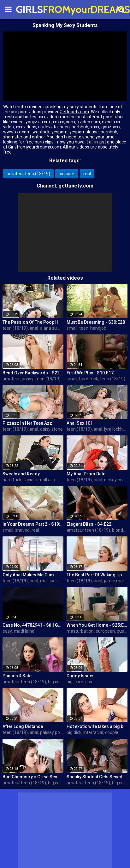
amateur (11, 379)
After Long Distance (23, 726)
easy (7, 631)
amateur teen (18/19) (28, 174)
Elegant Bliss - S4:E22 (89, 524)
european (105, 631)
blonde (119, 530)
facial (29, 480)
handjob (98, 328)
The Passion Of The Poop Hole (33, 322)
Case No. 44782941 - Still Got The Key (33, 625)
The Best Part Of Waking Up (94, 575)
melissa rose (53, 581)
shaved (22, 530)
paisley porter (54, 732)
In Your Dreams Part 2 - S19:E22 (33, 524)
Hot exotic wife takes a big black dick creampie (97, 726)
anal (34, 328)
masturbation (80, 631)
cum (79, 682)
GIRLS (32, 9)
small (72, 328)
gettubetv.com (76, 186)
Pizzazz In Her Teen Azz (27, 423)
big (70, 682)
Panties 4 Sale (17, 676)
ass (89, 682)
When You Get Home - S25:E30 (97, 625)
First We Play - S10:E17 (90, 373)
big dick (74, 732)
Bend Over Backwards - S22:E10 (33, 373)
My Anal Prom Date (86, 474)
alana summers (56, 328)
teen (84, 328)
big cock (67, 174)
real (87, 174)
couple (112, 732)
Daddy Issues (81, 676)
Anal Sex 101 (80, 423)
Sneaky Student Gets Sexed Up (97, 777)
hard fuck (89, 379)
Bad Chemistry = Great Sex (30, 777)
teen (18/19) (15, 328)
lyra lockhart (116, 429)
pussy (28, 379)
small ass (46, 480)
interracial (93, 732)
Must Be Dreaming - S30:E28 (96, 322)
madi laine (24, 631)
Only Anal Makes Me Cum (28, 575)
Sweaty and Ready (21, 474)
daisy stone (51, 429)
